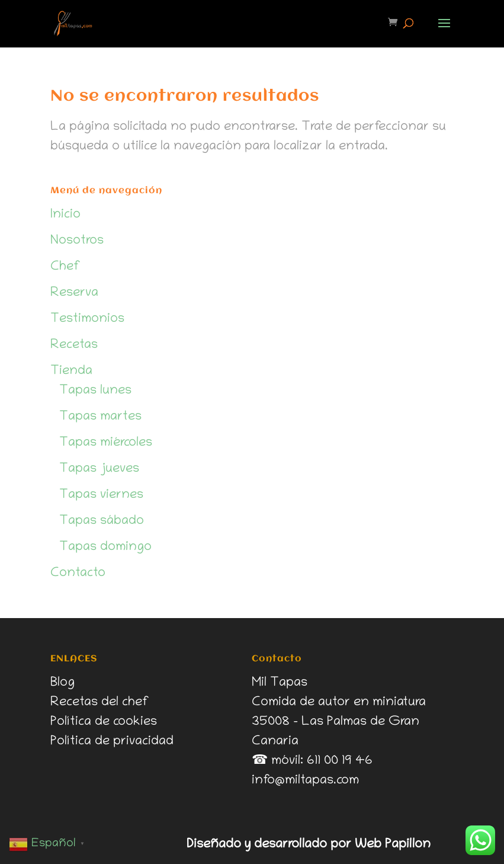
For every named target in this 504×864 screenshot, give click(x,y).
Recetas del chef (100, 703)
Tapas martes (100, 417)
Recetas (74, 345)
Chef (65, 267)
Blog (62, 683)
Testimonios (87, 319)
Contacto (78, 574)
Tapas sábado (102, 521)
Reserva (74, 293)
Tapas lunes (95, 391)
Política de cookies (104, 722)
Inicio (65, 215)
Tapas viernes (101, 495)
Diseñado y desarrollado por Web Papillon (309, 845)
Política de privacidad (112, 742)
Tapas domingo (105, 548)
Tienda (71, 372)
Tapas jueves (99, 469)
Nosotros (77, 241)
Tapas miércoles (106, 443)
